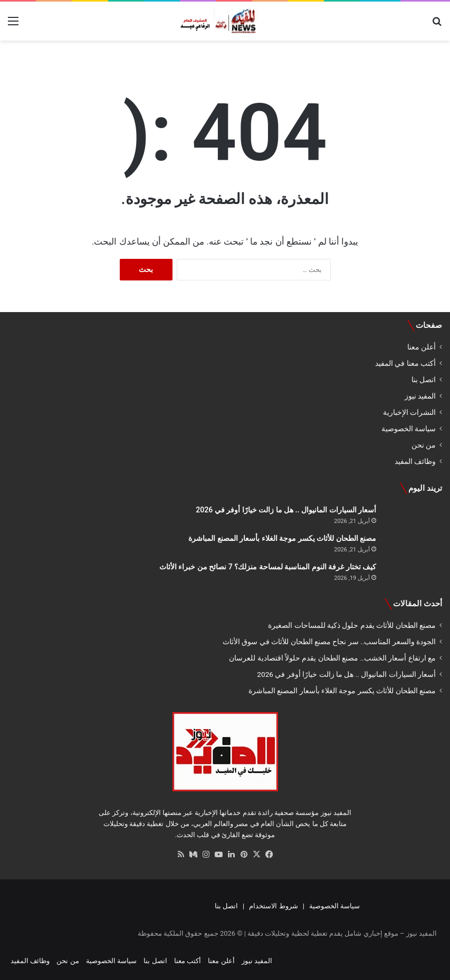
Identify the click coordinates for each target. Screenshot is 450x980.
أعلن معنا (422, 347)
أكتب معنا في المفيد (405, 363)
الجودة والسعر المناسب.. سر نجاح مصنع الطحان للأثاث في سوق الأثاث (329, 642)
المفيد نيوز (420, 396)
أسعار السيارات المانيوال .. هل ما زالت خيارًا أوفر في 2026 (286, 510)
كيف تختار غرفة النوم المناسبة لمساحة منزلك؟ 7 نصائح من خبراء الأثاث (268, 567)
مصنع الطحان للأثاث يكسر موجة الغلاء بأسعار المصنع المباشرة (282, 538)
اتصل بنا (424, 380)
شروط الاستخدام (273, 906)
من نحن (424, 445)
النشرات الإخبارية (409, 412)
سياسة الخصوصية (409, 429)
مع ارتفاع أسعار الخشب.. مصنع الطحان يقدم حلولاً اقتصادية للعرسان (332, 658)
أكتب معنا (188, 961)
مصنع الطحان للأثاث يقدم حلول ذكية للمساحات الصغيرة (352, 625)
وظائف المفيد (415, 461)
